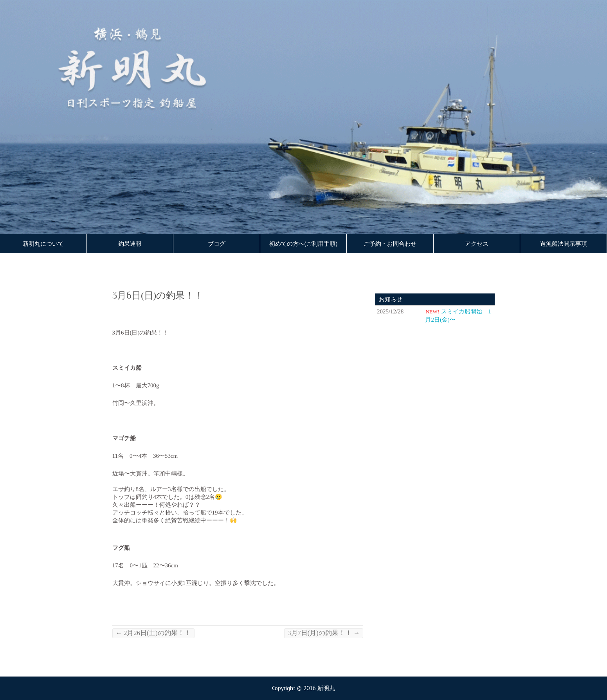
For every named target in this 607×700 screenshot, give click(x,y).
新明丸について (43, 244)
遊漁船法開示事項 (564, 244)
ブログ (217, 244)
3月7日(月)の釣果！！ (324, 633)
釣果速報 (130, 244)
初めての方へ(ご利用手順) (303, 244)
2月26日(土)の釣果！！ (153, 633)
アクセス (477, 244)
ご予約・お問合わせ (390, 244)
